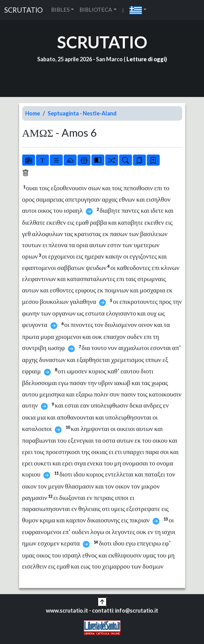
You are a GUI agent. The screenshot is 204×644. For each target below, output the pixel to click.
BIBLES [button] (60, 10)
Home (33, 113)
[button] (138, 10)
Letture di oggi (146, 59)
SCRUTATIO (24, 10)
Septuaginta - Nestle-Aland (82, 113)
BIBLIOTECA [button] (96, 10)
